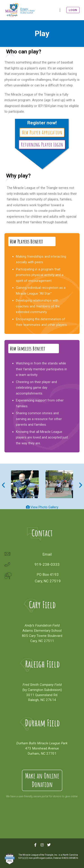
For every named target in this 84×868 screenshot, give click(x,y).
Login (73, 10)
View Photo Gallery (44, 507)
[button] (3, 485)
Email (47, 554)
